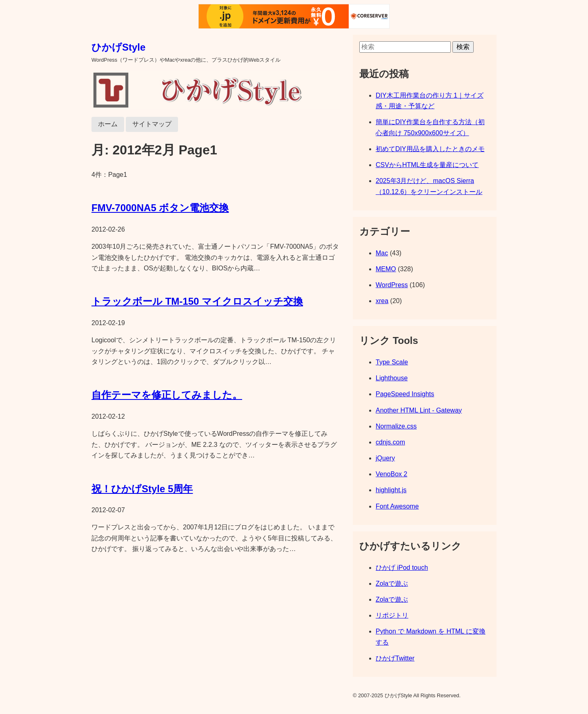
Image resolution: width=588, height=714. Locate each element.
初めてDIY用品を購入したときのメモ (430, 149)
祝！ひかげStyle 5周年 (142, 489)
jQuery (385, 458)
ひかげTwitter (395, 658)
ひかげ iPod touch (402, 568)
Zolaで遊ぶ (392, 583)
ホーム (108, 124)
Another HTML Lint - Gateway (419, 410)
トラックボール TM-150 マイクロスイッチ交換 (197, 301)
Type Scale (392, 362)
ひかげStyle (118, 47)
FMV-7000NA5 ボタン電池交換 (160, 208)
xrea (382, 301)
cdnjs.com (390, 442)
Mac (382, 253)
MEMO (386, 269)
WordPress (392, 285)
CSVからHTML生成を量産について (427, 165)
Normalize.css (396, 426)
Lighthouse (392, 378)
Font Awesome (397, 506)
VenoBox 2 (391, 474)
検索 (463, 47)
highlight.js (391, 490)
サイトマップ (152, 124)
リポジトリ (392, 615)
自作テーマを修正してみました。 (167, 395)
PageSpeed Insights (405, 394)
